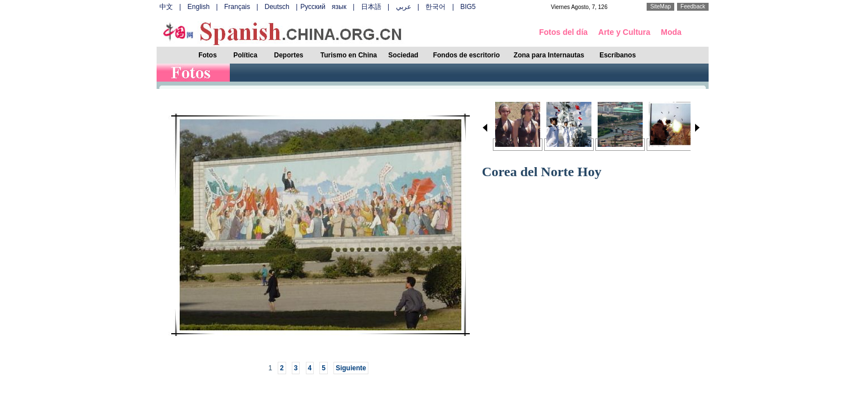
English (199, 7)
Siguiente (351, 368)
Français (237, 7)
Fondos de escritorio (467, 55)
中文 (166, 7)
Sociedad (403, 55)
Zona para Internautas (549, 55)
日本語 (371, 7)
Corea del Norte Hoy (542, 172)
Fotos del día (563, 32)
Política (245, 55)
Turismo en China (349, 55)
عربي (404, 7)
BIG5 (468, 7)
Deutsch (277, 7)
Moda (671, 32)
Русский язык (323, 7)
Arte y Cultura (624, 32)
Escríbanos (618, 55)
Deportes (288, 55)
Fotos (208, 55)
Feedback (693, 6)
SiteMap (660, 6)
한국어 (435, 7)
